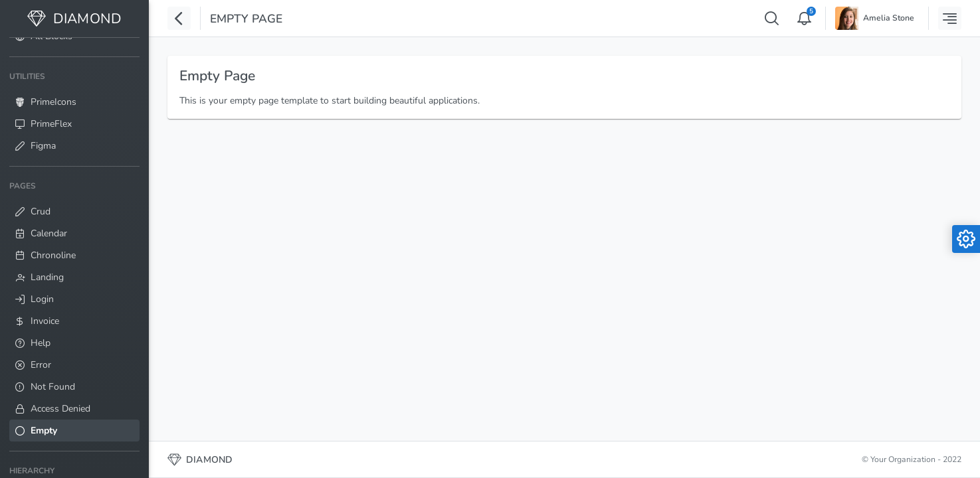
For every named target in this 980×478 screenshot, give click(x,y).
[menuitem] (74, 112)
